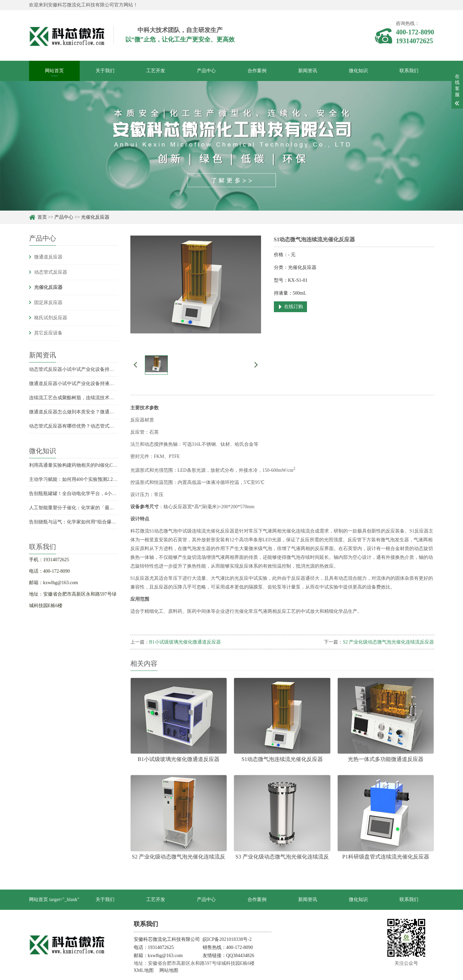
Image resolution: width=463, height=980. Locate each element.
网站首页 (54, 71)
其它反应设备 (48, 333)
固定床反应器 (48, 303)
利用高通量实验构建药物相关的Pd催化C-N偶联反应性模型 (90, 465)
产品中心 (206, 71)
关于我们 (105, 71)
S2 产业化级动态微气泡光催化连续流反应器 (388, 642)
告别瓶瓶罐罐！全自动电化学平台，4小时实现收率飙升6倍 (91, 494)
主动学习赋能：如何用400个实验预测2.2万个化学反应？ (88, 479)
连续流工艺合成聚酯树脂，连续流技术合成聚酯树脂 (83, 398)
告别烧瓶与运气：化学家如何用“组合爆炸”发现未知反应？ (90, 522)
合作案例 (257, 71)
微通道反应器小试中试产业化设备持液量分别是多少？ (86, 384)
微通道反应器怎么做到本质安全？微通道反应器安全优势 (88, 412)
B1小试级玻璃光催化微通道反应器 (185, 642)
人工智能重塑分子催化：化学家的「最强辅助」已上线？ (88, 508)
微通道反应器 (48, 257)
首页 (42, 217)
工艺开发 (156, 71)
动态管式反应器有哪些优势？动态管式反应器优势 (81, 426)
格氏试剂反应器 (51, 318)
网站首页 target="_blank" (54, 900)
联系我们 (409, 71)
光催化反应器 (95, 217)
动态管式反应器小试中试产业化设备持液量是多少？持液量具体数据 (100, 369)
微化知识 (358, 71)
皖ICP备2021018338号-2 (227, 939)
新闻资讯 (308, 71)
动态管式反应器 (51, 272)
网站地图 (169, 970)
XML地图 (144, 970)
